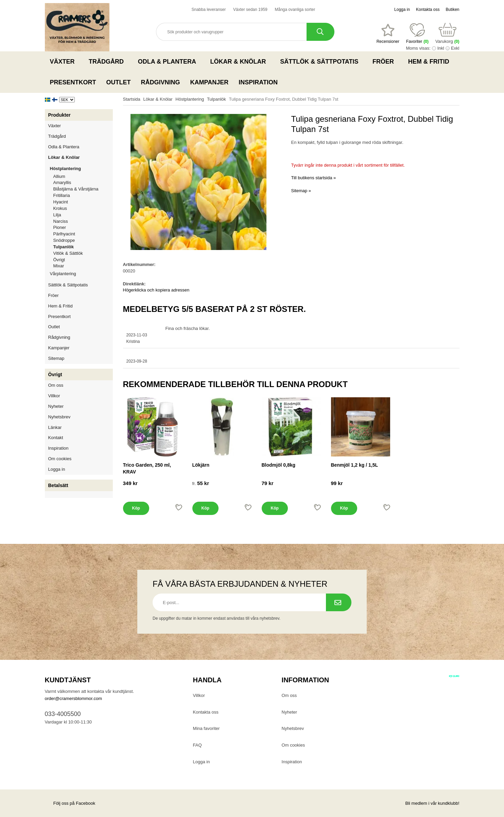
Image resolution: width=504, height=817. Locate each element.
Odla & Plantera (169, 62)
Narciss (61, 221)
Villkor (54, 396)
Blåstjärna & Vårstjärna (76, 189)
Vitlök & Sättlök (68, 253)
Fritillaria (62, 195)
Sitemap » (301, 191)
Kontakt (56, 438)
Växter (64, 62)
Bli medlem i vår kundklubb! (432, 803)
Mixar (59, 266)
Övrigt (59, 260)
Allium (59, 176)
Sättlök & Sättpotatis (321, 62)
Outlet (119, 82)
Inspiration (258, 82)
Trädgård (108, 62)
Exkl (455, 48)
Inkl (441, 48)
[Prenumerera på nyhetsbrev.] (339, 602)
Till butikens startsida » (314, 178)
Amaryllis (62, 182)
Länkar (55, 427)
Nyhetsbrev (59, 417)
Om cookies (60, 459)
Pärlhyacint (64, 234)
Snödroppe (64, 240)
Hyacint (61, 202)
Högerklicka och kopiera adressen (156, 290)
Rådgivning (161, 82)
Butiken (452, 10)
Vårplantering (81, 274)
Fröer (385, 62)
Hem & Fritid (431, 62)
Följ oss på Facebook (70, 803)
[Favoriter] (388, 34)
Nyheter (56, 406)
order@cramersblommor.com (74, 698)
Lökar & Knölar (240, 62)
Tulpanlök (64, 247)
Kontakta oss (428, 10)
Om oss (56, 385)
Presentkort (73, 82)
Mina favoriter (206, 728)
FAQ (197, 745)
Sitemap (56, 358)
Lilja (57, 215)
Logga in (402, 10)
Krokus (60, 208)
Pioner (60, 227)
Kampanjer (210, 82)
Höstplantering (81, 169)
